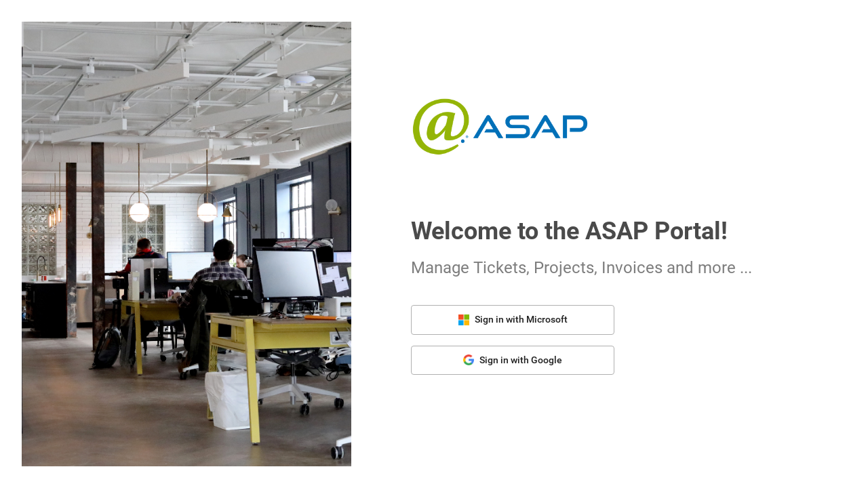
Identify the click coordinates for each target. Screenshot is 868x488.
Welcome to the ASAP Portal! (569, 231)
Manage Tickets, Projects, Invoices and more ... (581, 268)
